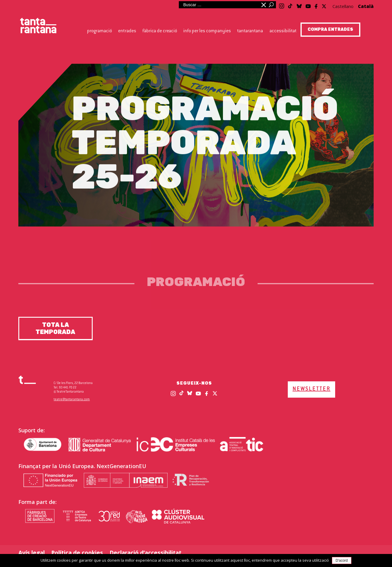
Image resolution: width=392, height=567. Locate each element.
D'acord (342, 560)
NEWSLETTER (311, 389)
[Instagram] (282, 5)
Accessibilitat (283, 31)
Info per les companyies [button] (207, 31)
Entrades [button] (127, 31)
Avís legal (32, 553)
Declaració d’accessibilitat (146, 553)
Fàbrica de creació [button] (160, 31)
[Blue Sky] (299, 5)
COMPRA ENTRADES (330, 29)
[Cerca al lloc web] (219, 5)
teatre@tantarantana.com (72, 400)
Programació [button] (99, 31)
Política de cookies (77, 553)
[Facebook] (317, 5)
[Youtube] (308, 5)
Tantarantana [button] (250, 31)
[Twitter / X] (324, 5)
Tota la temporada (55, 328)
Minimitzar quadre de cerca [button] (263, 5)
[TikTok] (290, 4)
